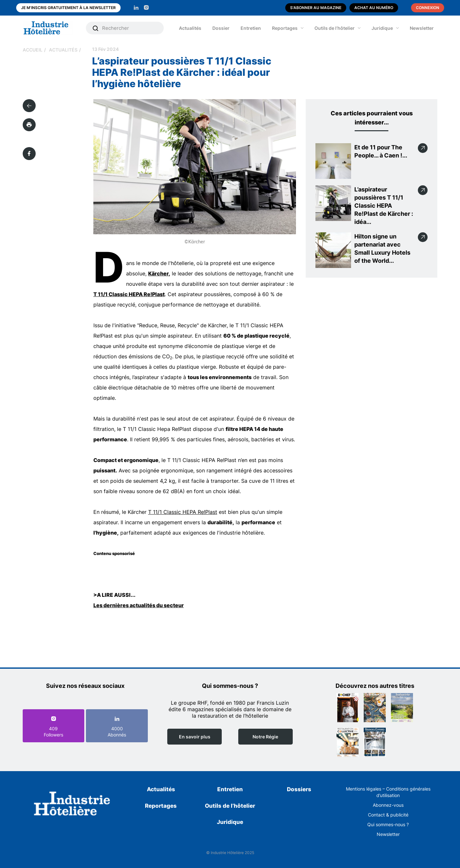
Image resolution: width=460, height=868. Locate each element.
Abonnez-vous (388, 805)
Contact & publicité (388, 815)
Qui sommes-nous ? (388, 824)
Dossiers (299, 789)
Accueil (33, 50)
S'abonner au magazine (316, 8)
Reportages (285, 28)
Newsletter (422, 28)
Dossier (221, 28)
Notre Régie (265, 737)
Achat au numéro (374, 8)
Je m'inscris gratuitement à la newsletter (68, 8)
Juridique (382, 28)
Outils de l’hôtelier (335, 28)
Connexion (428, 8)
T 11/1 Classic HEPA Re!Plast (129, 294)
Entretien (251, 28)
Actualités (190, 28)
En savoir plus (195, 737)
